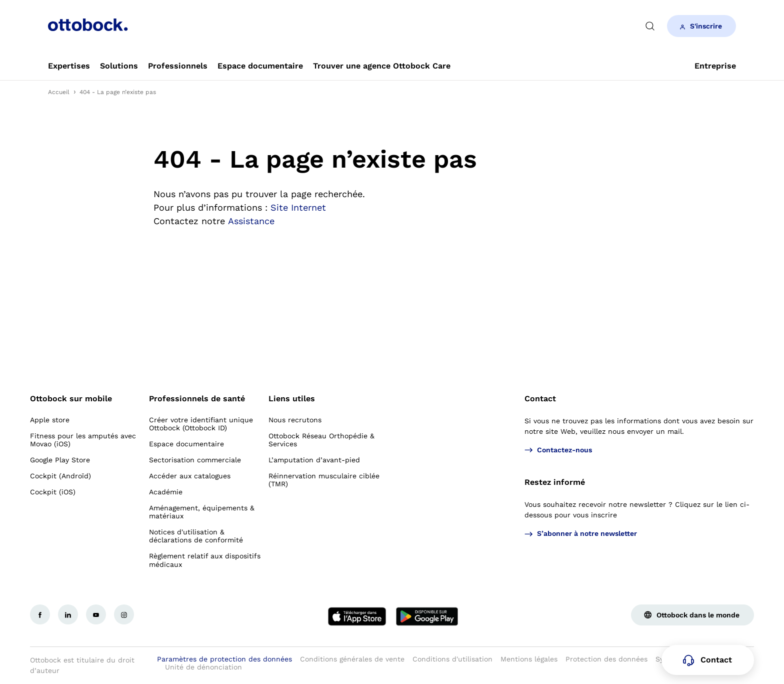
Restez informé (555, 482)
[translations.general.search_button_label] (650, 26)
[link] (69, 66)
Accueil (59, 92)
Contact (540, 399)
